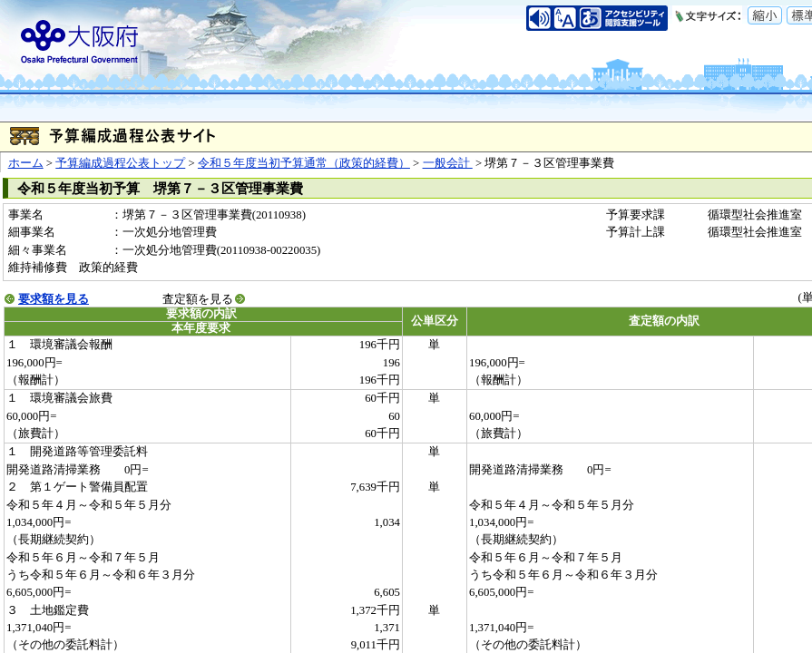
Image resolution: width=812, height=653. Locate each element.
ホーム (26, 163)
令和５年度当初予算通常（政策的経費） (304, 163)
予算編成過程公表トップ (120, 163)
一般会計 (448, 163)
